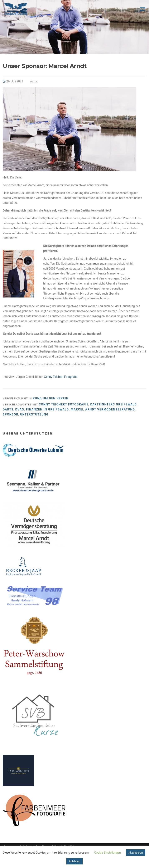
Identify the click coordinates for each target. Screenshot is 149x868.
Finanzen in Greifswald (47, 409)
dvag (20, 409)
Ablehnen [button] (74, 861)
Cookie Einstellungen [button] (107, 853)
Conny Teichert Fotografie (61, 377)
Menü (143, 9)
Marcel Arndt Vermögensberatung (103, 409)
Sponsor (11, 414)
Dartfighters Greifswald (114, 404)
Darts (8, 409)
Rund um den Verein (51, 398)
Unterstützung (34, 414)
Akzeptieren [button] (136, 853)
